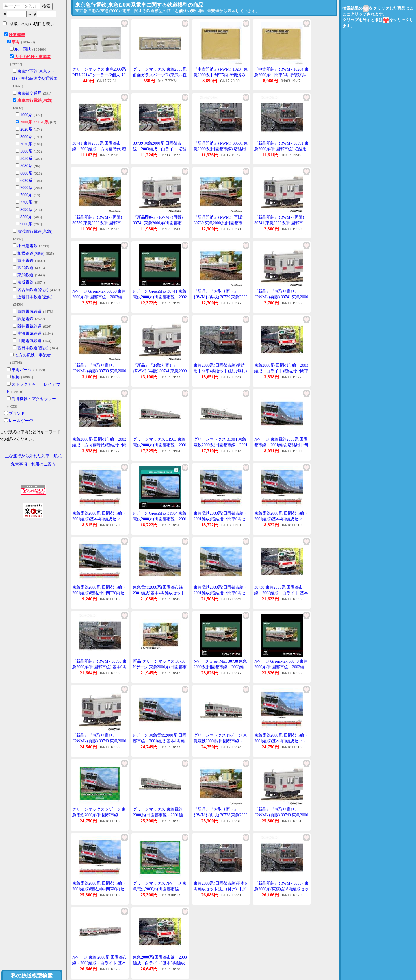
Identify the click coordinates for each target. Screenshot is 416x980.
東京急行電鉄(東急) (35, 100)
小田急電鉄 (27, 246)
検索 (46, 6)
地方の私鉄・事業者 (33, 355)
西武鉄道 (25, 268)
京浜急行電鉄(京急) (35, 231)
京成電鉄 (25, 282)
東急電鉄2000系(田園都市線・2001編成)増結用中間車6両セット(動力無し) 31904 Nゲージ (221, 519)
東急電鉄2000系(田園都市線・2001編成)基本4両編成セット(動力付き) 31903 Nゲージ (99, 519)
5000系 (26, 151)
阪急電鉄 (25, 319)
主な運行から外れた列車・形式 (33, 456)
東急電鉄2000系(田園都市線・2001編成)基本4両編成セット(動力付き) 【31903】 (160, 593)
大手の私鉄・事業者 (33, 57)
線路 (16, 377)
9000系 (26, 224)
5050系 (26, 159)
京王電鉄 (25, 261)
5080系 (26, 166)
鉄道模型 (17, 35)
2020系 (26, 129)
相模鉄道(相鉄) (31, 253)
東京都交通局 (29, 93)
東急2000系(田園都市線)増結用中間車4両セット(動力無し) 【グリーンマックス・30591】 (221, 371)
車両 (16, 42)
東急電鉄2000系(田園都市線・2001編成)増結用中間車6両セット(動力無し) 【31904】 (221, 593)
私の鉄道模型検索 (32, 976)
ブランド (17, 414)
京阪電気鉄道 (29, 311)
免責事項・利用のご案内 (33, 464)
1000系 (26, 115)
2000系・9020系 (34, 122)
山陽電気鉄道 (29, 341)
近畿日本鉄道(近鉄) (35, 297)
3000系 (26, 137)
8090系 (26, 210)
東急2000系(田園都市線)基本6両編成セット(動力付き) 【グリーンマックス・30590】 (220, 889)
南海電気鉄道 (29, 333)
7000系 (26, 188)
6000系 (26, 173)
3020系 (26, 144)
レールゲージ (21, 421)
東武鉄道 (25, 275)
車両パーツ (22, 370)
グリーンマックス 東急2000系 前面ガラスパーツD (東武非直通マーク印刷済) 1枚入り (160, 75)
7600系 (26, 195)
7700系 (26, 202)
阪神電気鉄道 (29, 326)
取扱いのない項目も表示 (28, 24)
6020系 (26, 181)
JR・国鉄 (23, 49)
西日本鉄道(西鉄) (33, 348)
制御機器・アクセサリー (34, 399)
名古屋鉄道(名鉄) (33, 290)
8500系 (26, 217)
